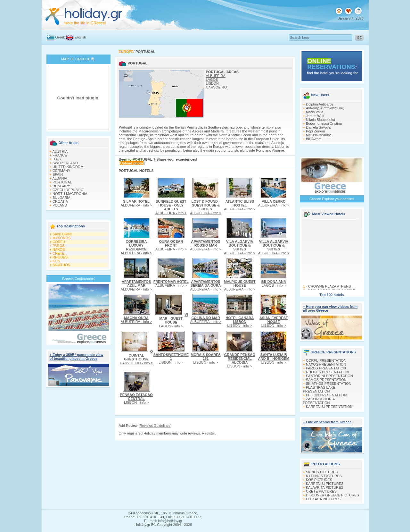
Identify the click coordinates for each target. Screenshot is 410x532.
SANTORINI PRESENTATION (329, 376)
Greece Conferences (78, 279)
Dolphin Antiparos (320, 104)
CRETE (58, 253)
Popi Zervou (315, 131)
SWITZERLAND (65, 163)
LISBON (212, 83)
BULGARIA (61, 198)
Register (208, 433)
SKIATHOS (61, 265)
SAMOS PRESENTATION (326, 380)
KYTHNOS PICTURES (324, 476)
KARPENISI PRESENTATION (329, 407)
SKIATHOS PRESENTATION (329, 384)
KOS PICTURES (319, 480)
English (80, 37)
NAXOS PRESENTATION (326, 364)
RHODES (60, 257)
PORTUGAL (62, 182)
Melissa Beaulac (319, 135)
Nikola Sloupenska (320, 120)
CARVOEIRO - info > (136, 357)
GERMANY (61, 171)
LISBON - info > (240, 322)
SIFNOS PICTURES (322, 472)
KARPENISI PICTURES (325, 484)
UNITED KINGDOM (68, 167)
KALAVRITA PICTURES (325, 487)
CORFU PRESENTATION (326, 360)
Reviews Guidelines (155, 426)
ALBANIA (60, 178)
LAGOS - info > (274, 283)
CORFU (59, 242)
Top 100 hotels (332, 295)
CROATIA (60, 201)
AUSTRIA (60, 151)
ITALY (57, 159)
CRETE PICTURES (321, 491)
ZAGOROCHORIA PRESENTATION (319, 401)
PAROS (59, 246)
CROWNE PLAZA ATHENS (329, 288)
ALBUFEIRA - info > (136, 203)
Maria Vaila (315, 112)
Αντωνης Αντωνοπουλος (325, 108)
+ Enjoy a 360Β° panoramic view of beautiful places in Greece (77, 357)
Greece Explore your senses (332, 199)
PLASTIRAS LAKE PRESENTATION (319, 389)
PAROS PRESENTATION (326, 368)
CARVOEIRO (217, 87)
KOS (56, 261)
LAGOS (212, 80)
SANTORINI (62, 234)
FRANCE (60, 155)
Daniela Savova (318, 127)
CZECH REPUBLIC (68, 190)
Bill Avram (314, 139)
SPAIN (58, 174)
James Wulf (315, 116)
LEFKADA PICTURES (323, 499)
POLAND (60, 205)
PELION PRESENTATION (326, 395)
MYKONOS (61, 238)
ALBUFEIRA (216, 76)
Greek (60, 37)
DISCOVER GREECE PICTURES (332, 495)
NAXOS (59, 249)
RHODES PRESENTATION (327, 372)
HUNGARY (61, 186)
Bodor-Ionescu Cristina (324, 123)
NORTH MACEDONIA (70, 194)
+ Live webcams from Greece (327, 422)
